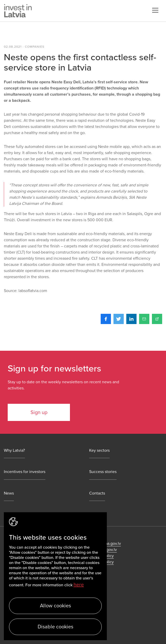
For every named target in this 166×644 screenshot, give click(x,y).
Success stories (103, 472)
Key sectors (99, 451)
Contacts (97, 493)
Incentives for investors (25, 472)
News (9, 493)
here (79, 585)
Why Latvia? (14, 451)
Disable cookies (55, 627)
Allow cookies (55, 606)
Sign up (39, 412)
